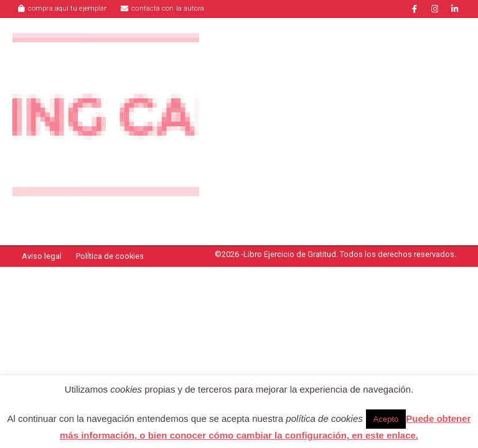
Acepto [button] (386, 419)
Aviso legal (42, 256)
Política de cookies (110, 256)
